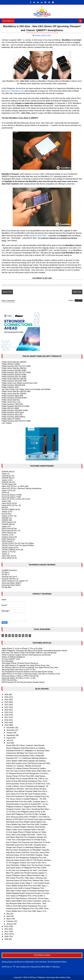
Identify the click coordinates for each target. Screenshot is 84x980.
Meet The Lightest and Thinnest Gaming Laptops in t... (27, 873)
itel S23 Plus (7, 514)
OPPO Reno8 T (8, 541)
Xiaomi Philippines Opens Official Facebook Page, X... (27, 875)
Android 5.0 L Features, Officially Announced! (24, 766)
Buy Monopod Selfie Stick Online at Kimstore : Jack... (27, 903)
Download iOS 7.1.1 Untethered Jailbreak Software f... (27, 758)
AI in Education (8, 661)
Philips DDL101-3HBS (10, 408)
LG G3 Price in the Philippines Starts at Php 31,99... (26, 812)
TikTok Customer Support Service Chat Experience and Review (26, 655)
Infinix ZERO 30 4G (9, 558)
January (10, 924)
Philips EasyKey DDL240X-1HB (14, 381)
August (9, 738)
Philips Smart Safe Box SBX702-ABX (16, 392)
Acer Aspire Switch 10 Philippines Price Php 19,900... (27, 868)
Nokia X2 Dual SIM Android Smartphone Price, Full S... (27, 781)
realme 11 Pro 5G (9, 552)
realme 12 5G (7, 512)
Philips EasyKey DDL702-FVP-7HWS (16, 366)
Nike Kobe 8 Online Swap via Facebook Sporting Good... (28, 891)
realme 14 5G (7, 480)
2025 (7, 697)
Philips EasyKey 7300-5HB (12, 404)
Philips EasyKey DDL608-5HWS (14, 398)
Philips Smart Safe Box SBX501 (14, 362)
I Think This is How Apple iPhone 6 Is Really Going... (26, 840)
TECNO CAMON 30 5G (11, 510)
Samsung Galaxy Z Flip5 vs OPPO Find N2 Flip (20, 676)
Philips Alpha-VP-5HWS (11, 419)
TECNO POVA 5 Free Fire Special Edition (18, 546)
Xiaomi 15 (6, 474)
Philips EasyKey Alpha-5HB (12, 396)
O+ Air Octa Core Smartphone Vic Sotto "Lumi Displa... (27, 870)
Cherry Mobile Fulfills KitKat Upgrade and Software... (26, 761)
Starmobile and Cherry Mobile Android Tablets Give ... (27, 822)
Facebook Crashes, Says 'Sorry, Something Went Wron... (28, 809)
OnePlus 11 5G (8, 535)
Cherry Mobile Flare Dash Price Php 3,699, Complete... (27, 825)
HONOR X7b (7, 518)
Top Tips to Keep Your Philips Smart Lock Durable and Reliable (26, 389)
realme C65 (6, 501)
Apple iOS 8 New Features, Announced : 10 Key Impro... (28, 898)
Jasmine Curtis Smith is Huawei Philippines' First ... (26, 888)
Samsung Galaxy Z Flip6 (11, 497)
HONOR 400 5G (8, 478)
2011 (7, 931)
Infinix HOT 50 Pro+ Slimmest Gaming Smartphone (21, 489)
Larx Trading (7, 423)
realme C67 (6, 526)
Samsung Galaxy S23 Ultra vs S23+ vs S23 (19, 678)
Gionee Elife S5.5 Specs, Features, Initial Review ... (26, 746)
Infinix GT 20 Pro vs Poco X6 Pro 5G (16, 499)
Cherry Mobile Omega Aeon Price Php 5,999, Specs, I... (28, 886)
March (9, 919)
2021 (7, 707)
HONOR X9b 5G (8, 524)
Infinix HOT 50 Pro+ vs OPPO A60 (15, 486)
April (8, 916)
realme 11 (6, 554)
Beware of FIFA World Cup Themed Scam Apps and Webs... (29, 819)
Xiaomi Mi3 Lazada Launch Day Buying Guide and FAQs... (29, 763)
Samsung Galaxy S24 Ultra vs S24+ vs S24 (19, 670)
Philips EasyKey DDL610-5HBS (14, 375)
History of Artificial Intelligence (13, 657)
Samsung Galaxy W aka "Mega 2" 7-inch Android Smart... (28, 883)
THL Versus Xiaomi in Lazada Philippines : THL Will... (27, 799)
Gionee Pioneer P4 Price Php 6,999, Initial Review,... (26, 776)
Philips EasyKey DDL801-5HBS (14, 370)
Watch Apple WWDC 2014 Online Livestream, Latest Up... (28, 901)
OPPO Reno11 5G (9, 522)
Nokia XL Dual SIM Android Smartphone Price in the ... (27, 906)
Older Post (77, 292)
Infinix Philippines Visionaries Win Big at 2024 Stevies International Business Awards (34, 651)
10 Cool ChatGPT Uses (11, 659)
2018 (7, 715)
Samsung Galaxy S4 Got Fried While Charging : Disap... (28, 855)
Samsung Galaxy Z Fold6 (12, 495)
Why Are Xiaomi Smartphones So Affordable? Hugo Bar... (28, 850)
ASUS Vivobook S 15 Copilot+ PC (15, 581)
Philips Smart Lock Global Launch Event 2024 (19, 383)
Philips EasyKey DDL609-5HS (13, 385)
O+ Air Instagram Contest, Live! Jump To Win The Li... (27, 863)
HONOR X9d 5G (8, 472)
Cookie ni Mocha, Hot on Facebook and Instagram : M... (28, 786)
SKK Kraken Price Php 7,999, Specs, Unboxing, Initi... (27, 878)
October (10, 733)
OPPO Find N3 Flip (9, 529)
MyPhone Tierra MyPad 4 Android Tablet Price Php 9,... (27, 791)
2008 (7, 939)
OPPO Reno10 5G (9, 533)
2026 (7, 695)
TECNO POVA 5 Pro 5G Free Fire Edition (18, 543)
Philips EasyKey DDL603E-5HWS (15, 410)
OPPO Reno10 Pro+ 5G (11, 531)
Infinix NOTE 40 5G (9, 503)
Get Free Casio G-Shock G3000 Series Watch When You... (29, 771)
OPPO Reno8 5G (8, 539)
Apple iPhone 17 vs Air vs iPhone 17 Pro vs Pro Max (22, 648)
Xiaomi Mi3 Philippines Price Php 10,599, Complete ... (27, 814)
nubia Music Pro (8, 476)
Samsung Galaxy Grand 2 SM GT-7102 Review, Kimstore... (29, 860)
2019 (7, 712)
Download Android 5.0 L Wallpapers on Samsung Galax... (28, 751)
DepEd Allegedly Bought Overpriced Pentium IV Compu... (28, 893)
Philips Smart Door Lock (11, 402)
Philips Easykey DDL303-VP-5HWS (15, 406)
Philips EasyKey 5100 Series (13, 413)
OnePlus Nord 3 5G (9, 537)
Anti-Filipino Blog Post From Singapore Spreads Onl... (27, 837)
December (11, 728)
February (10, 921)
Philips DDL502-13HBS (11, 364)
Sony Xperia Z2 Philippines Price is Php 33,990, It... (26, 896)
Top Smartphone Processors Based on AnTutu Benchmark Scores (27, 672)
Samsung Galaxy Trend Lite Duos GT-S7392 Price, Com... (29, 784)
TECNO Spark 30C (9, 484)
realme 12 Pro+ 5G (9, 516)
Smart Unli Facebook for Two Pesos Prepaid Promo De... (28, 796)
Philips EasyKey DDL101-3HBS (14, 377)
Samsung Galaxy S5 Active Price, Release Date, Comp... (28, 881)
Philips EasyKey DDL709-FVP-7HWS (16, 421)
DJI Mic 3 (5, 575)
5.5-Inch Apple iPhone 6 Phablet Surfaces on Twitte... (27, 832)
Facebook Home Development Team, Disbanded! (25, 756)
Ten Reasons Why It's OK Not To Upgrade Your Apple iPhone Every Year (30, 667)
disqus (71, 300)
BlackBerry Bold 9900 (38, 236)
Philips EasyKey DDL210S (12, 415)
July (8, 740)
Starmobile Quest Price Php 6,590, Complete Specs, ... (27, 845)
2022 (7, 705)
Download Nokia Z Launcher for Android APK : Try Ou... (28, 804)
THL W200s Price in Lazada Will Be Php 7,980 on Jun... (28, 779)
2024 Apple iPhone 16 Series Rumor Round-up (20, 663)
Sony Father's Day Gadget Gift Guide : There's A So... (27, 835)
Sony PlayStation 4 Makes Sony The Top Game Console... (29, 865)
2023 (7, 702)
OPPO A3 (5, 493)
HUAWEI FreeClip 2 (9, 570)
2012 (7, 929)
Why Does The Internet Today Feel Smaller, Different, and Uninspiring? (29, 653)
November (11, 730)
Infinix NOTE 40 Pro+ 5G (11, 505)
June (9, 743)
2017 (7, 717)
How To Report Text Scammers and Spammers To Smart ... (29, 842)
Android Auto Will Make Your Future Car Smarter (25, 753)
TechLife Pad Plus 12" (10, 579)
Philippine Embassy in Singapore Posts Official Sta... (26, 807)
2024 (7, 700)
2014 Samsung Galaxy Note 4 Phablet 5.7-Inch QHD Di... (28, 817)
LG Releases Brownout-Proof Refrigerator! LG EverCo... (28, 774)
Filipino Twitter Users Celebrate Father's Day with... (26, 830)
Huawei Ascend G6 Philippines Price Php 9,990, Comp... (28, 909)
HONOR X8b (7, 520)
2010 (7, 934)
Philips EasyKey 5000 (10, 387)
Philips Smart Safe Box (11, 400)
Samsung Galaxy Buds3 (11, 585)
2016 (7, 720)
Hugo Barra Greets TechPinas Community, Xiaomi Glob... (28, 853)
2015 (7, 723)
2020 (7, 710)
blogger (78, 300)
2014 (7, 725)
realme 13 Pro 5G (9, 491)
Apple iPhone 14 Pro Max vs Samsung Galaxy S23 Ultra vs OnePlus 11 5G (31, 674)
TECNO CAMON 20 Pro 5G (12, 550)
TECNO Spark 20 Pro (10, 548)
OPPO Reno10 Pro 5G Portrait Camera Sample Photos (23, 682)
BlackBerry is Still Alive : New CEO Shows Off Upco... (27, 789)
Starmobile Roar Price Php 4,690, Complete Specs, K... (28, 802)
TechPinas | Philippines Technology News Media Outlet (49, 977)
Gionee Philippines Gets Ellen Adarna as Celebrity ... (26, 748)
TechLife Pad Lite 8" (9, 577)
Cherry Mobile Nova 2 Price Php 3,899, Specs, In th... (27, 911)
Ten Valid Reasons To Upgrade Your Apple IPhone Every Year (26, 665)
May (8, 914)
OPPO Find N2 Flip (9, 680)
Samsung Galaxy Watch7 (11, 583)
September (11, 735)
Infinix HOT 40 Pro (9, 556)
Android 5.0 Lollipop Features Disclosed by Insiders (26, 768)
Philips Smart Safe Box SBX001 (14, 394)
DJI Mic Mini (6, 587)
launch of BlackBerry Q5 (14, 91)
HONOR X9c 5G (8, 482)
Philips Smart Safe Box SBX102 (14, 368)
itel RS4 (5, 507)
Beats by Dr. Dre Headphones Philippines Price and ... (27, 858)
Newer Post (7, 292)
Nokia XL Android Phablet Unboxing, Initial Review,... (26, 827)
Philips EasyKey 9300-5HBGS (13, 417)
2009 (7, 937)
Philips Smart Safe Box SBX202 (14, 379)
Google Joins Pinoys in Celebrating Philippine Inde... (26, 847)
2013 (7, 926)
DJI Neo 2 (6, 573)
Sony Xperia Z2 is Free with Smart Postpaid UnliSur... (27, 794)
